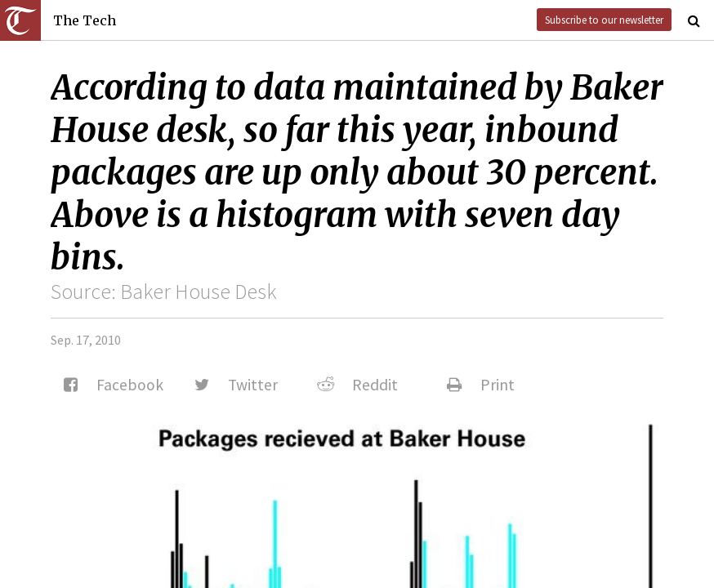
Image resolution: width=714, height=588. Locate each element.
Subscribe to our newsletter (604, 20)
